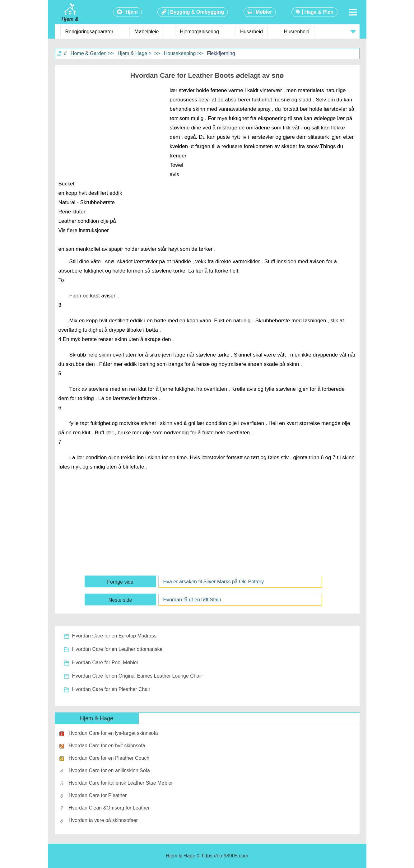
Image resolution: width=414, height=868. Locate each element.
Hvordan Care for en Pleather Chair (111, 689)
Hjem (132, 12)
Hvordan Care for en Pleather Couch (109, 758)
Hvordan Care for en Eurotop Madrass (114, 636)
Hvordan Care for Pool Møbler (105, 663)
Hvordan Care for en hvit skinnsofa (107, 746)
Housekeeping (180, 53)
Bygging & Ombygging (197, 12)
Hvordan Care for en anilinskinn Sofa (109, 770)
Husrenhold (297, 32)
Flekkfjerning (221, 53)
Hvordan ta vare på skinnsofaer (103, 820)
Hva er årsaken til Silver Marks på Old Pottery (214, 582)
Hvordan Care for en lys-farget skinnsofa (113, 733)
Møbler (264, 12)
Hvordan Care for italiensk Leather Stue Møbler (121, 783)
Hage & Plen (319, 12)
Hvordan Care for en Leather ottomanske (117, 649)
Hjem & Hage (132, 53)
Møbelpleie (147, 32)
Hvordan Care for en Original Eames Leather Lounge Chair (137, 676)
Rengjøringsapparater (89, 32)
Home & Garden (89, 53)
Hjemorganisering (200, 32)
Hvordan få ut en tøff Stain (192, 600)
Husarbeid (251, 32)
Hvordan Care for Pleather (98, 795)
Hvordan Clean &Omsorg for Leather (109, 808)
